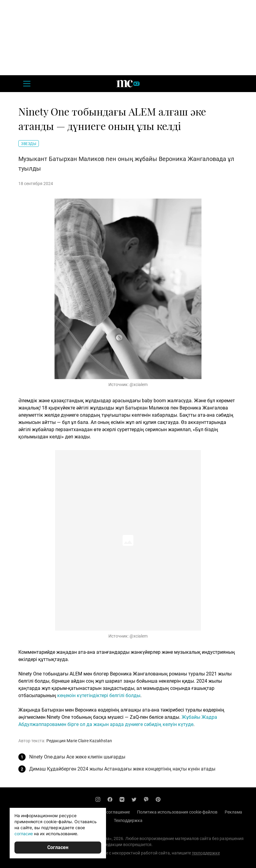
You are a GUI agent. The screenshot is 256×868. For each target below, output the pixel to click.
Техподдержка (128, 820)
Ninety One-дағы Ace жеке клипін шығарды (77, 757)
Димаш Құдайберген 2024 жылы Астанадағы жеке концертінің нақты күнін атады (122, 769)
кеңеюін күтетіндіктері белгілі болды (99, 695)
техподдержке (206, 853)
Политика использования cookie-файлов (177, 812)
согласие (24, 834)
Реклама (233, 812)
